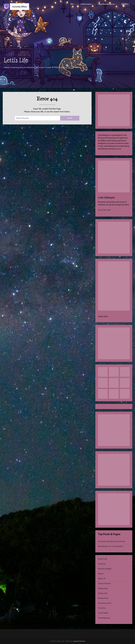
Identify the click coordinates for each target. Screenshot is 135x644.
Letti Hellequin (106, 198)
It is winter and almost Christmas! (111, 541)
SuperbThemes (79, 641)
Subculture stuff (105, 603)
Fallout (101, 574)
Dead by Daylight (105, 569)
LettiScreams (86, 4)
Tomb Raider (103, 613)
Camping (102, 564)
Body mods (103, 559)
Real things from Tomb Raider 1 (111, 546)
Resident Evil (103, 598)
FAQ (72, 4)
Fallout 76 (102, 579)
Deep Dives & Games (106, 4)
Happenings (103, 588)
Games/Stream (104, 583)
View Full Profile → (105, 210)
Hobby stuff (103, 593)
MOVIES (125, 4)
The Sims (102, 608)
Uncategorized (104, 618)
